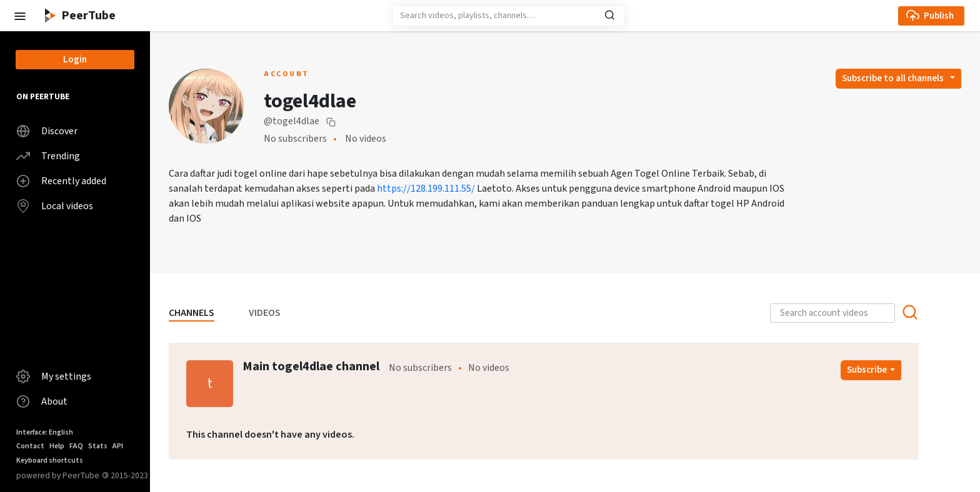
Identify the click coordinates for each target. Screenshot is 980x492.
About (42, 401)
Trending (48, 156)
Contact (30, 446)
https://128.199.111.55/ (426, 189)
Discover (47, 131)
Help (57, 446)
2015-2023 (125, 475)
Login (75, 60)
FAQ (76, 446)
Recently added (61, 181)
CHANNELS (192, 313)
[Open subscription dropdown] (898, 79)
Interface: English (45, 432)
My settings (54, 376)
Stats (98, 446)
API (118, 446)
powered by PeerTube (58, 475)
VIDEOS (265, 313)
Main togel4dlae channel (311, 367)
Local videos (55, 206)
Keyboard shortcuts (50, 460)
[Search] (508, 16)
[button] (19, 15)
